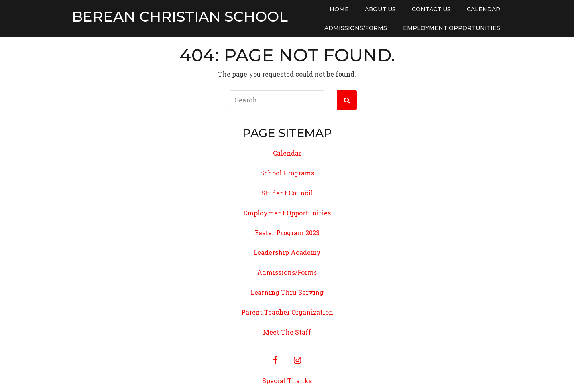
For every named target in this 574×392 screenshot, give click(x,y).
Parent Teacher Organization (287, 312)
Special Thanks (287, 381)
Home (339, 9)
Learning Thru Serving (287, 292)
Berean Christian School (180, 17)
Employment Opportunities (452, 28)
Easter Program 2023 (287, 233)
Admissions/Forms (356, 28)
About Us (380, 9)
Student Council (287, 193)
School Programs (287, 173)
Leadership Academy (287, 252)
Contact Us (431, 9)
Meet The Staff (287, 332)
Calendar (484, 9)
